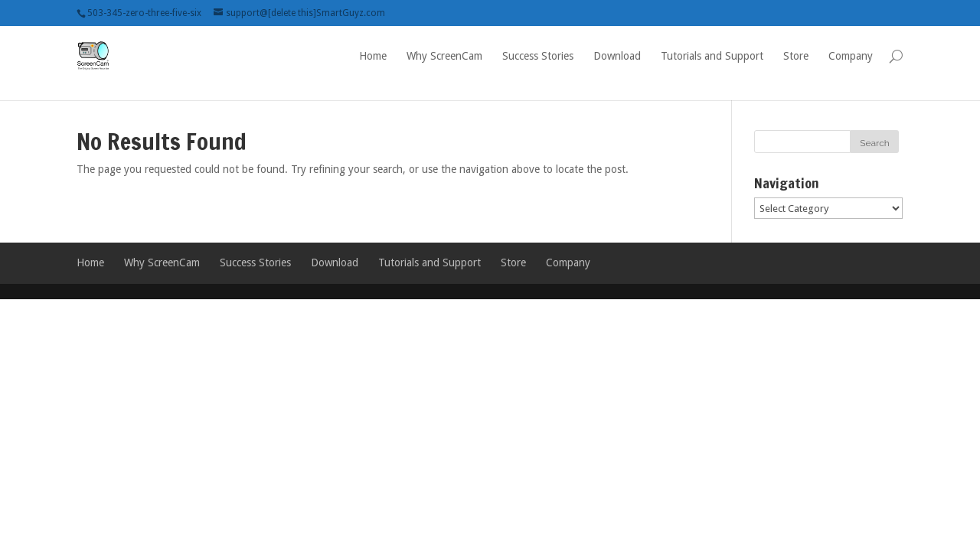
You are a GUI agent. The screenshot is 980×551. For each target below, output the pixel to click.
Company (851, 56)
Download (617, 56)
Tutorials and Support (712, 56)
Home (373, 56)
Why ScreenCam (444, 56)
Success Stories (538, 56)
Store (796, 56)
